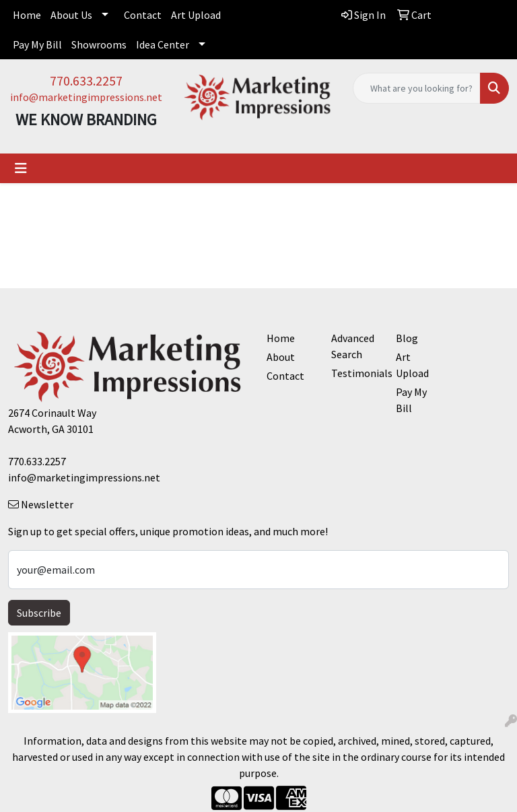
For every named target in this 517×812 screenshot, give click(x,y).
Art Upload (196, 15)
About (281, 357)
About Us (71, 15)
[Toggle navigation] (21, 168)
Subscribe (39, 613)
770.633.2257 (86, 80)
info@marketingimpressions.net (86, 97)
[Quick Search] (417, 88)
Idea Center (163, 44)
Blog (407, 338)
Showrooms (99, 44)
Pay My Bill (37, 44)
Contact (143, 15)
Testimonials (355, 373)
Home (27, 15)
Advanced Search (353, 346)
